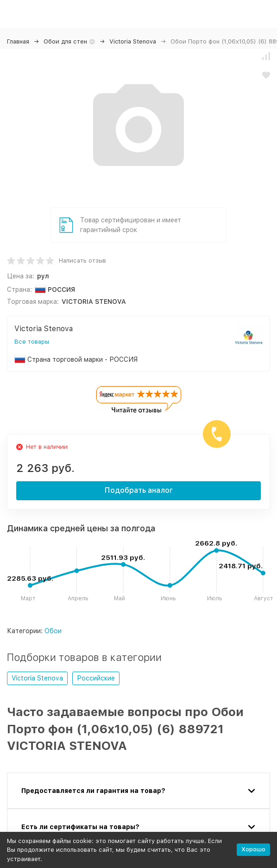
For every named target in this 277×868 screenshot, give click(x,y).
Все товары (32, 342)
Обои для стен (65, 41)
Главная (18, 41)
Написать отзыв (82, 261)
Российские (96, 678)
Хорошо (253, 849)
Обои (53, 631)
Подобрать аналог (139, 490)
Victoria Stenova (133, 41)
